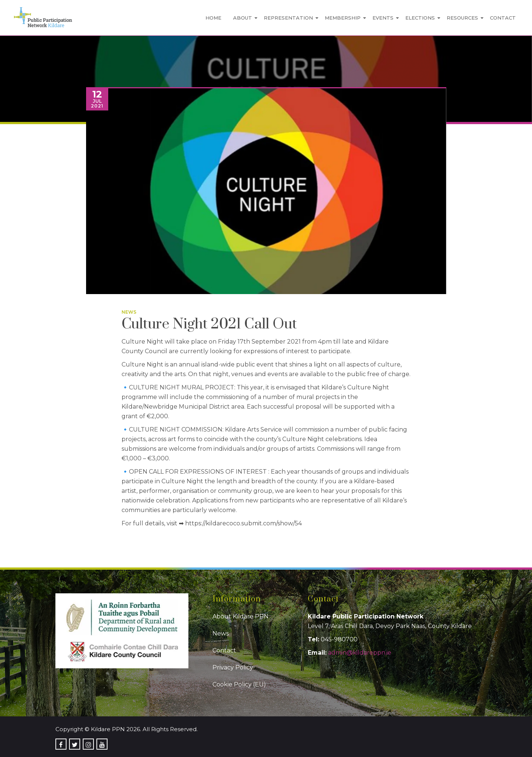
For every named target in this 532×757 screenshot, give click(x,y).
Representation (288, 18)
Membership (343, 18)
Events (383, 18)
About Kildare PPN (241, 616)
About (243, 18)
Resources (462, 18)
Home (213, 18)
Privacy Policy (233, 667)
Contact (503, 18)
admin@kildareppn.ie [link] (360, 653)
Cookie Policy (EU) (239, 684)
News (129, 312)
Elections (420, 18)
